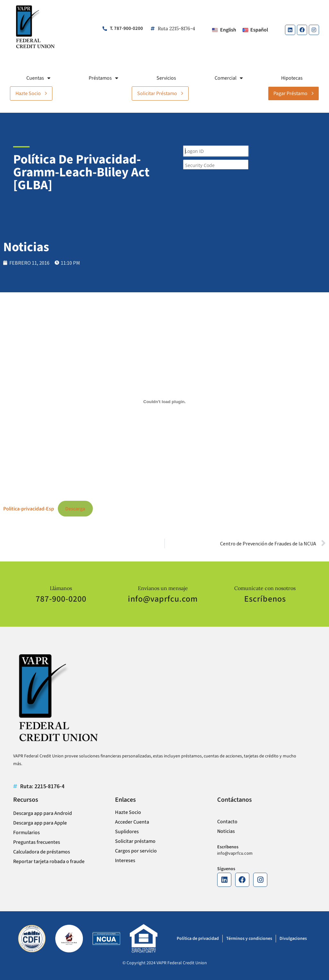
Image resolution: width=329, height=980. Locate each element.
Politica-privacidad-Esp (29, 509)
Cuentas (38, 78)
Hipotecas (292, 78)
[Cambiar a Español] (255, 30)
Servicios (166, 78)
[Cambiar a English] (224, 30)
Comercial (229, 78)
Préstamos (103, 78)
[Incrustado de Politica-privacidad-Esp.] (164, 402)
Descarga (75, 509)
